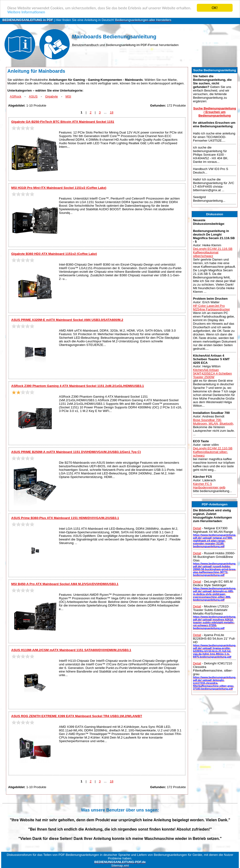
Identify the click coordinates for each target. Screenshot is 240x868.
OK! (215, 8)
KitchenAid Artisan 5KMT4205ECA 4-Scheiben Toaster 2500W (212, 373)
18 (112, 112)
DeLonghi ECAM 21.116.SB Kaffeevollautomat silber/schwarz (213, 252)
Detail (197, 528)
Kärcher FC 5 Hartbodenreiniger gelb (209, 486)
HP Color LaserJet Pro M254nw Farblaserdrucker (211, 308)
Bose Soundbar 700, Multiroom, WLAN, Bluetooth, (214, 422)
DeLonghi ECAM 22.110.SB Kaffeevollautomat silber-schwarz (213, 452)
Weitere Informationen (26, 12)
